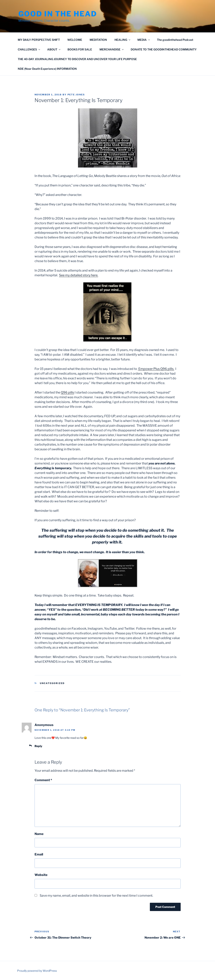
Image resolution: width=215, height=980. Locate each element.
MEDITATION (98, 40)
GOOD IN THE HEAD (58, 14)
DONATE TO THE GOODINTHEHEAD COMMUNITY (164, 49)
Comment (43, 780)
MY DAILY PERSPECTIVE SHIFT (39, 40)
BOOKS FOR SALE (80, 49)
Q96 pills (67, 392)
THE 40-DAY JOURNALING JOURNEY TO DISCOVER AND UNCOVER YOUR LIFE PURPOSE (77, 59)
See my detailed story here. (79, 275)
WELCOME (75, 40)
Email (39, 854)
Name (39, 834)
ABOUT (54, 49)
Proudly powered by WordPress (37, 971)
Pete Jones (76, 95)
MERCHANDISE (112, 49)
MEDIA (144, 40)
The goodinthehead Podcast (175, 40)
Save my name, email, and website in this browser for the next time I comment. (96, 896)
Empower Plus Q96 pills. (156, 369)
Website (41, 875)
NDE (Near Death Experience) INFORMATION (47, 69)
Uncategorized (52, 683)
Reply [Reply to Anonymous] (38, 746)
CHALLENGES (29, 49)
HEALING (123, 40)
